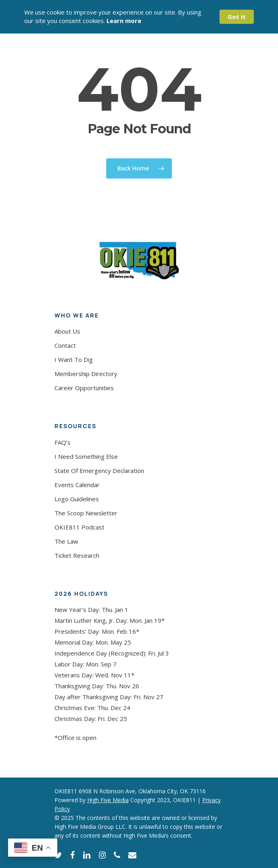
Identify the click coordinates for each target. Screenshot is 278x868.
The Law (66, 541)
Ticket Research (77, 555)
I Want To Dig (74, 359)
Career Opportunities (84, 388)
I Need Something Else (86, 456)
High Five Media (108, 800)
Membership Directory (86, 374)
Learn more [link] (124, 21)
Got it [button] (237, 17)
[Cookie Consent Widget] (139, 17)
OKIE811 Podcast (79, 527)
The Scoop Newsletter (86, 513)
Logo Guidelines (77, 499)
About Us (67, 331)
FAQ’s (63, 442)
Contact (65, 345)
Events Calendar (77, 485)
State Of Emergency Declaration (99, 471)
